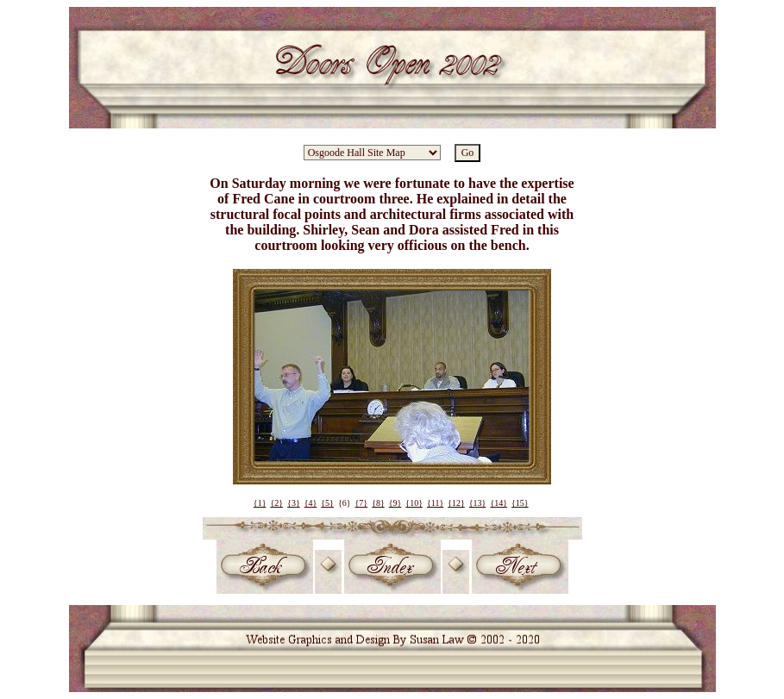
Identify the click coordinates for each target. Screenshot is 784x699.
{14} (499, 503)
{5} (327, 503)
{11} (435, 503)
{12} (456, 503)
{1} (260, 503)
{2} (276, 503)
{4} (311, 503)
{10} (414, 503)
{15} (520, 503)
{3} (294, 503)
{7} (362, 503)
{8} (378, 503)
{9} (395, 503)
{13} (478, 503)
